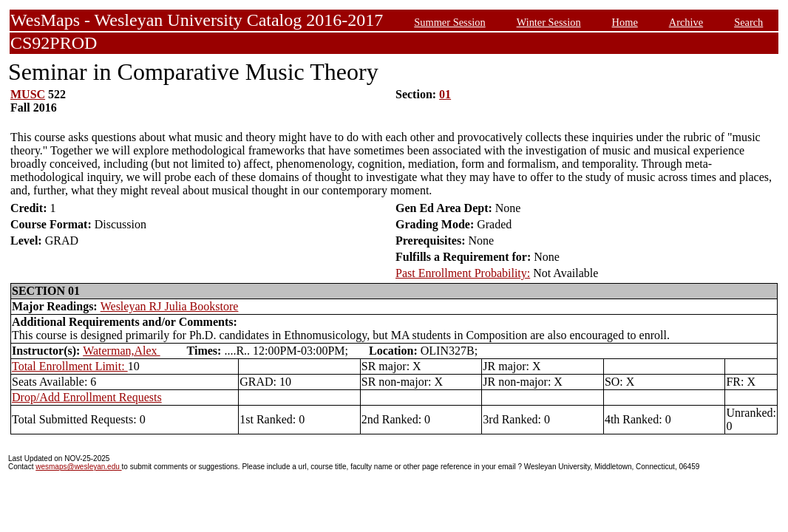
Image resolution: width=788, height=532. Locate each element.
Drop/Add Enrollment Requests (87, 397)
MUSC (28, 94)
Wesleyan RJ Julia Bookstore (170, 306)
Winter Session (549, 22)
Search (748, 22)
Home (625, 22)
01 (445, 94)
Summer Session (449, 22)
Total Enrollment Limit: (70, 366)
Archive (686, 22)
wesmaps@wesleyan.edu (78, 467)
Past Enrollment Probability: (463, 273)
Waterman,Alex (121, 351)
